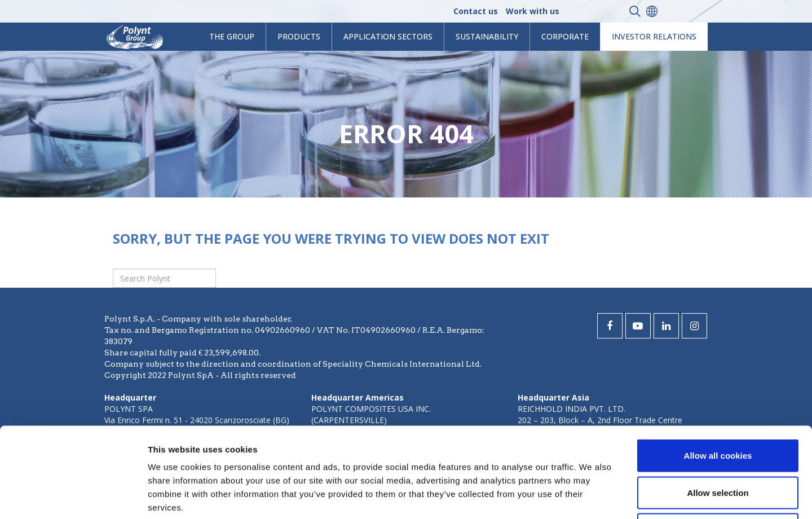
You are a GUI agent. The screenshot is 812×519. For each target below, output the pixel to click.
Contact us (476, 11)
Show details (592, 497)
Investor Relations (654, 36)
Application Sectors (388, 36)
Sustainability (487, 36)
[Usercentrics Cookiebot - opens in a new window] (73, 497)
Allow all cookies (718, 371)
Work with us (533, 11)
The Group (232, 36)
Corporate (565, 36)
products (299, 36)
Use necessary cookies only (718, 445)
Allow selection (718, 408)
